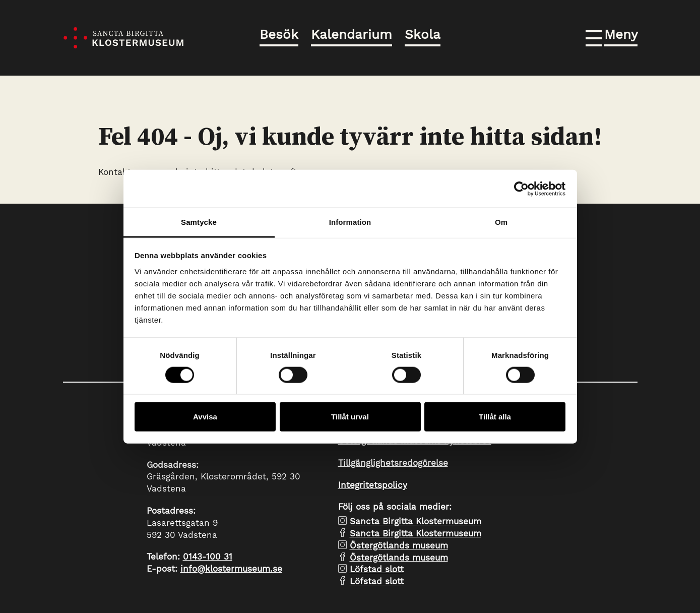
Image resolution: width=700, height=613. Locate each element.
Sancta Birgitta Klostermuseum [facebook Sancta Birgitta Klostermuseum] (416, 533)
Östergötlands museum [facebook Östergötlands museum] (399, 558)
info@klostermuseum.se (231, 569)
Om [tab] (501, 222)
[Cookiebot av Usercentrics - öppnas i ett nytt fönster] (521, 189)
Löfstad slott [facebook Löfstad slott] (377, 581)
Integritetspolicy (373, 485)
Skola (423, 34)
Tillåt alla (495, 417)
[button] (612, 36)
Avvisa (205, 417)
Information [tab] (350, 222)
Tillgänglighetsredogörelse (393, 463)
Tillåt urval (350, 417)
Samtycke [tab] (199, 222)
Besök (279, 34)
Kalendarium (352, 34)
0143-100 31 (208, 557)
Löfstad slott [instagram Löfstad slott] (377, 569)
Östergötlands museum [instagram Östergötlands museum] (399, 545)
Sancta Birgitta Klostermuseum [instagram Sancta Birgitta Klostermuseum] (416, 521)
